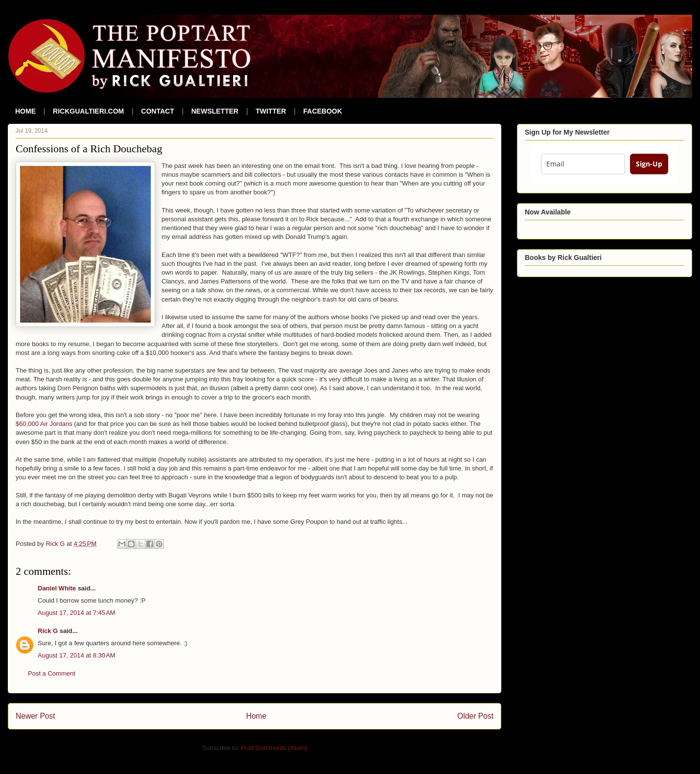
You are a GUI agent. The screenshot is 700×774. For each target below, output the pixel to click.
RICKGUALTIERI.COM (88, 111)
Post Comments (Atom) (274, 748)
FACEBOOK (323, 111)
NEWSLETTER (215, 111)
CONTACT (157, 111)
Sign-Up (649, 164)
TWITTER (271, 111)
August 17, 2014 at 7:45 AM (77, 613)
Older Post (475, 716)
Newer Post (35, 716)
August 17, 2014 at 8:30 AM (77, 655)
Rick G (48, 631)
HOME (25, 111)
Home (257, 716)
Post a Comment (52, 673)
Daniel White (57, 588)
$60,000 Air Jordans (44, 424)
